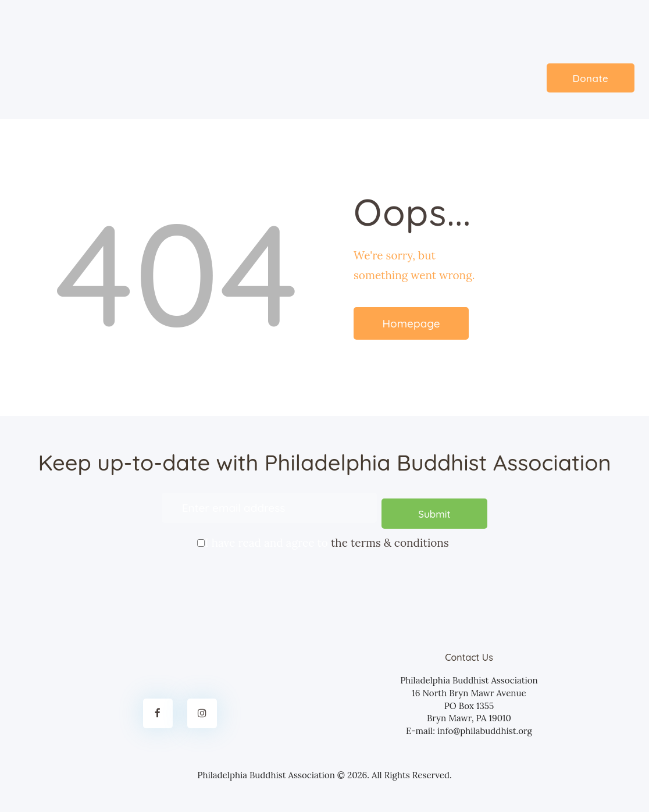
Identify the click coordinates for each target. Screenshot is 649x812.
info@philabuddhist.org (485, 724)
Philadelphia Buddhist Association (266, 769)
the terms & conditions (390, 537)
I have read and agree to (324, 536)
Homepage (411, 323)
